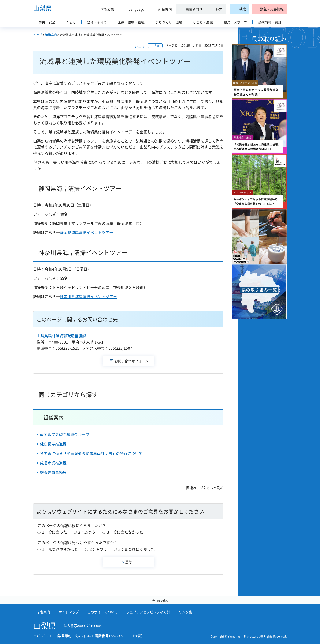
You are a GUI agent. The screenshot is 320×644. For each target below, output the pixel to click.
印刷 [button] (157, 46)
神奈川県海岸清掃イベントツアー (88, 297)
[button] (106, 9)
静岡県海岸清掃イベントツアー (86, 232)
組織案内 (51, 35)
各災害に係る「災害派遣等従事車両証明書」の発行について (91, 453)
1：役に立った (55, 532)
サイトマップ (69, 612)
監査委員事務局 (53, 472)
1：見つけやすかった (60, 549)
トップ (38, 35)
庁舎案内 (43, 612)
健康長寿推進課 (53, 444)
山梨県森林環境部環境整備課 (61, 336)
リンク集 (185, 612)
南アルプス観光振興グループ (65, 434)
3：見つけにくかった (137, 549)
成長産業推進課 (53, 463)
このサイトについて (103, 612)
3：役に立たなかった (125, 532)
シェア (140, 46)
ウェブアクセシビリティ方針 (148, 612)
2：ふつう (87, 532)
